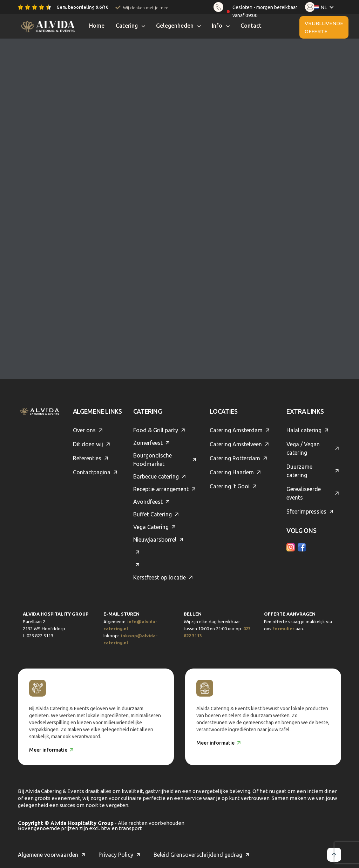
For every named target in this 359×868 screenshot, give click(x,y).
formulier (283, 629)
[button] (328, 7)
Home (97, 26)
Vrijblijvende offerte (324, 27)
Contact (251, 26)
